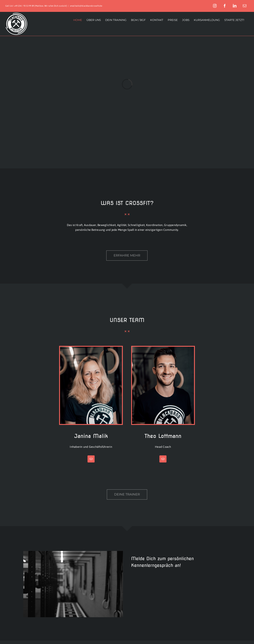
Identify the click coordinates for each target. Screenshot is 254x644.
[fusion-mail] (91, 459)
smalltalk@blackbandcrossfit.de (86, 6)
